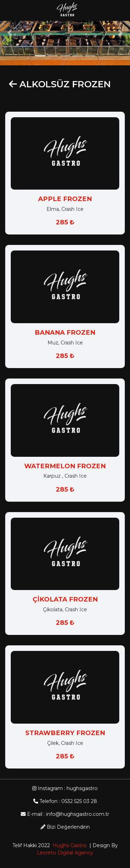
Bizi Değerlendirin (65, 827)
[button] (10, 33)
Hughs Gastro (68, 845)
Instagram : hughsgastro (65, 788)
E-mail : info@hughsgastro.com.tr (65, 814)
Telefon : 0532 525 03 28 (65, 801)
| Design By (102, 845)
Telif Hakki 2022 (31, 845)
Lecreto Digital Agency (65, 853)
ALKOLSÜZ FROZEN (65, 85)
